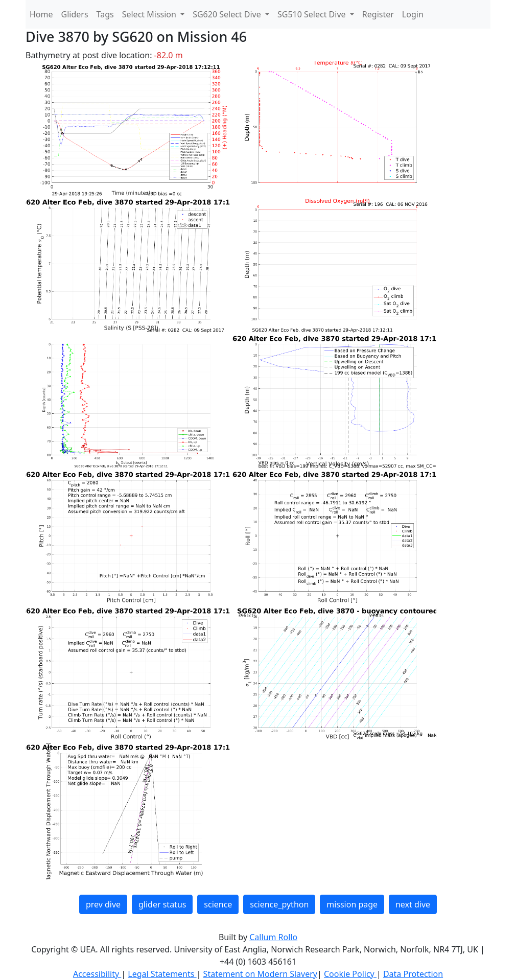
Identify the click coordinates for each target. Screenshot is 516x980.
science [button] (218, 904)
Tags (105, 14)
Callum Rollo (273, 937)
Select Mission (150, 14)
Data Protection (413, 974)
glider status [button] (162, 904)
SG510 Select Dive (313, 14)
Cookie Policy (350, 974)
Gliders (75, 14)
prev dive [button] (103, 904)
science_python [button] (279, 904)
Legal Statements (162, 974)
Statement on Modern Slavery (260, 974)
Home (41, 14)
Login (413, 14)
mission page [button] (352, 904)
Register (378, 14)
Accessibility (97, 974)
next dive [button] (413, 904)
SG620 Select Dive (228, 14)
